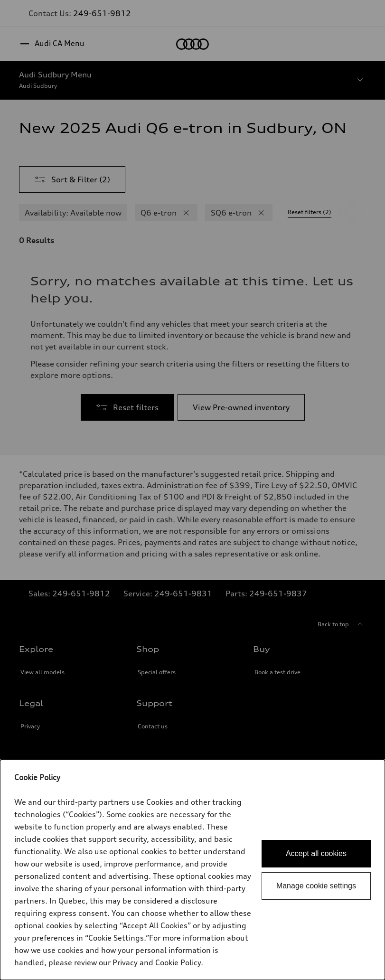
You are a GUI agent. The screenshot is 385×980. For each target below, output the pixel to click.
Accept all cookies (316, 853)
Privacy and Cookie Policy (157, 962)
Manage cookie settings (316, 886)
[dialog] (192, 870)
